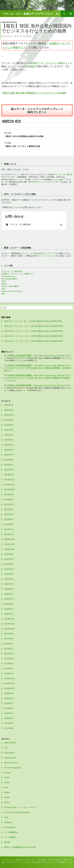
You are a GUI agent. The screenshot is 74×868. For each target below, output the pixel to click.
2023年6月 (9, 509)
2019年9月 (9, 634)
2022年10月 (9, 549)
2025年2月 (9, 430)
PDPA (7, 802)
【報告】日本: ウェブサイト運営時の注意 (37, 144)
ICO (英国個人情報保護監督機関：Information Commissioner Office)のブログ (37, 355)
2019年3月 (9, 664)
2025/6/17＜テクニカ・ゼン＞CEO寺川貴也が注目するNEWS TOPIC (34, 326)
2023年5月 (9, 514)
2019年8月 (9, 639)
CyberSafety (9, 753)
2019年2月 (9, 668)
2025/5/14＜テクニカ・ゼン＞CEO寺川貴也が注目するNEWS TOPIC (34, 336)
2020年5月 (9, 594)
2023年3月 (9, 524)
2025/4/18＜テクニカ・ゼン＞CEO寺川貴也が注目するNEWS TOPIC (34, 341)
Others (7, 797)
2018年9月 (9, 693)
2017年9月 (9, 723)
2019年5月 (9, 654)
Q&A (6, 817)
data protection (9, 22)
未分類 (7, 842)
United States (10, 827)
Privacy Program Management (17, 812)
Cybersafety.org (8, 276)
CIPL (3, 289)
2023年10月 (9, 489)
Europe (7, 772)
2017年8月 (9, 728)
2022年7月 (9, 559)
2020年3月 (9, 604)
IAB (3, 294)
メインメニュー (71, 14)
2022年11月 (9, 544)
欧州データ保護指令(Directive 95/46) (20, 847)
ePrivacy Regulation (13, 768)
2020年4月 (9, 599)
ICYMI (7, 782)
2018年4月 (9, 718)
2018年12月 (9, 678)
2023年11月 (9, 484)
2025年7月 (9, 405)
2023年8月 (9, 499)
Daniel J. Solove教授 (10, 286)
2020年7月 (9, 584)
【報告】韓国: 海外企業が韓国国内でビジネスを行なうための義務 (34, 93)
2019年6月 (9, 649)
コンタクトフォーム (47, 256)
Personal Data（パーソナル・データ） (21, 807)
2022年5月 (9, 569)
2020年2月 (9, 609)
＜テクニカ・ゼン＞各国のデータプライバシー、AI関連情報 (31, 14)
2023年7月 (9, 504)
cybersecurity (10, 758)
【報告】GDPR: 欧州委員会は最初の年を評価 (37, 134)
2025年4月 (9, 420)
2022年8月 (9, 554)
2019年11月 (9, 624)
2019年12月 (9, 619)
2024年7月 (9, 445)
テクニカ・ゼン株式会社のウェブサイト (38, 253)
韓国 (18, 121)
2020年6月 (9, 589)
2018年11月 (9, 683)
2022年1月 (9, 579)
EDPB (4, 284)
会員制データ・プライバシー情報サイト (50, 63)
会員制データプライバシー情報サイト (18, 274)
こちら (16, 207)
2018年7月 (9, 703)
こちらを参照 (57, 179)
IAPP (4, 281)
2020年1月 (9, 614)
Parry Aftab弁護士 (9, 279)
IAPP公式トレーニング (40, 182)
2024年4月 (9, 460)
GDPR (7, 777)
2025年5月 (9, 415)
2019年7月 (9, 644)
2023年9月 (9, 494)
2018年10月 (9, 688)
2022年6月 (9, 564)
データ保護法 (8, 121)
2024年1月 (9, 475)
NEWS (7, 792)
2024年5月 (9, 455)
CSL (6, 748)
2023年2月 (9, 529)
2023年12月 (9, 480)
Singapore (8, 822)
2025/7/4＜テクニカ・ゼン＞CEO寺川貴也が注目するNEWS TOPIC (33, 321)
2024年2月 (9, 470)
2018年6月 (9, 708)
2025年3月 (9, 425)
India (6, 787)
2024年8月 (9, 440)
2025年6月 (9, 410)
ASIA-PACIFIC (10, 743)
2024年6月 (9, 450)
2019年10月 (9, 629)
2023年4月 (9, 519)
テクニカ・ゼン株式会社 (12, 271)
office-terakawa (24, 36)
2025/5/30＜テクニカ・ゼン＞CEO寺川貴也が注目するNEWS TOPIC (34, 331)
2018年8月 (9, 698)
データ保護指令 (11, 832)
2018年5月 (9, 713)
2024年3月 (9, 465)
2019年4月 (9, 659)
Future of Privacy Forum (12, 291)
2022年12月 (9, 539)
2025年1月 (9, 435)
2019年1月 (9, 673)
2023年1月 (9, 534)
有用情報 (30, 66)
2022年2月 (9, 574)
